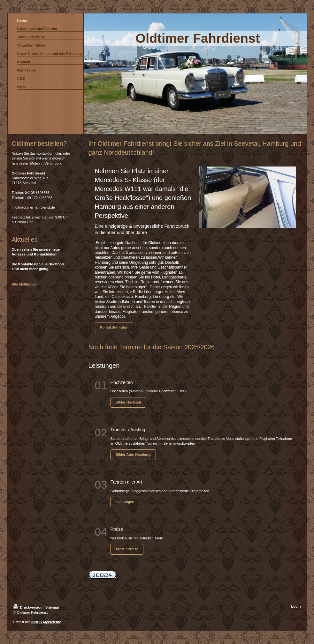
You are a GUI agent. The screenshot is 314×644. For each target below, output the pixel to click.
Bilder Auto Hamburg (133, 455)
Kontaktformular (114, 327)
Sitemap (52, 607)
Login (296, 606)
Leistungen (125, 502)
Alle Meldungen (25, 284)
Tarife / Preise (127, 549)
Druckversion (28, 607)
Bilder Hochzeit (128, 402)
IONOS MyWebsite (46, 622)
